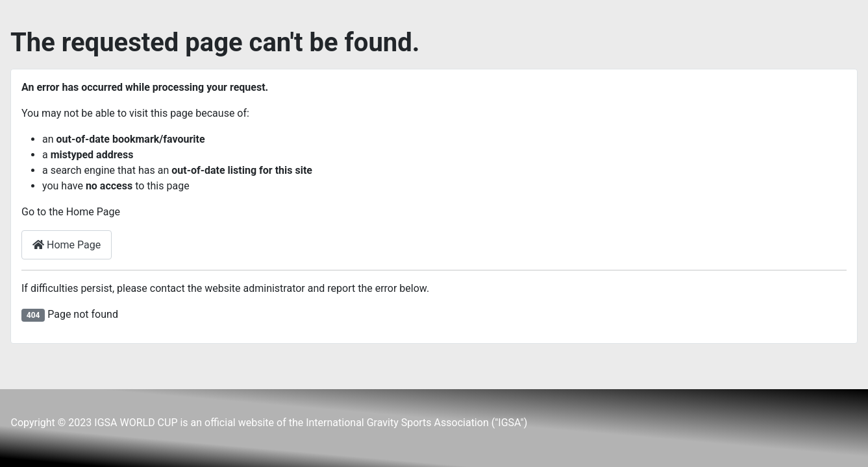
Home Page (67, 245)
